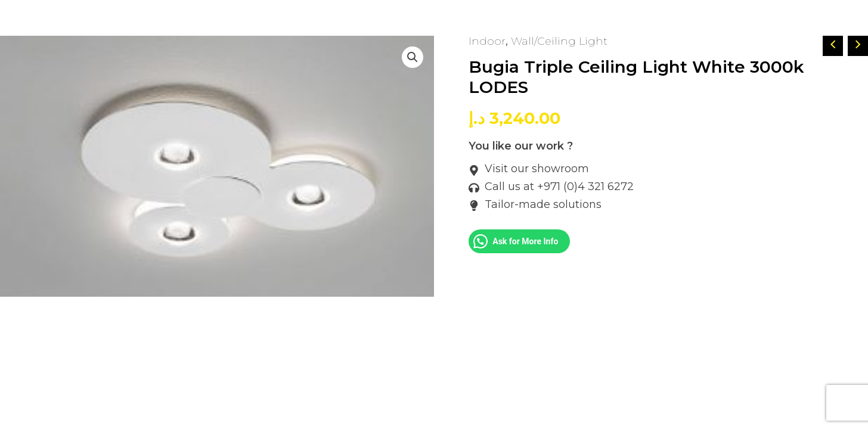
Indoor (487, 41)
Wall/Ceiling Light (559, 41)
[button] (413, 57)
